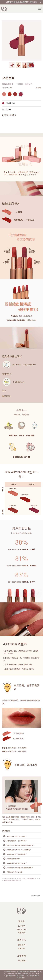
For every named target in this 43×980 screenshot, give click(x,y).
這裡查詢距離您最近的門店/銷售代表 (21, 2)
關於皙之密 (21, 930)
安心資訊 (7, 396)
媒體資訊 (21, 933)
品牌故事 (21, 926)
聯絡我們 (21, 945)
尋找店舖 (21, 961)
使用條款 (21, 978)
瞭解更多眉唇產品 (10, 115)
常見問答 (21, 949)
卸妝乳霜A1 (31, 817)
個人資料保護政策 (33, 976)
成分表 (4, 390)
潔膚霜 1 (17, 820)
